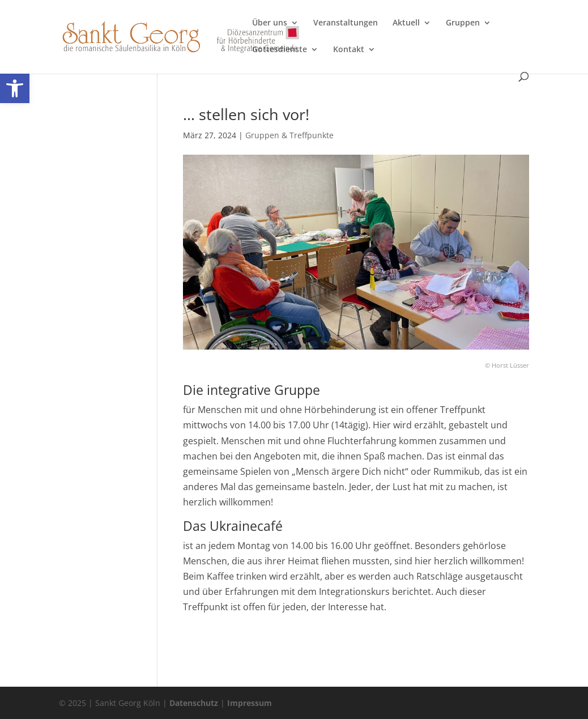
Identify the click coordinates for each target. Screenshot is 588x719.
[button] (15, 88)
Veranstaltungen (346, 23)
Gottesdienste (280, 50)
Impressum (250, 703)
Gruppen (463, 23)
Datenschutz (194, 703)
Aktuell (406, 23)
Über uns (270, 23)
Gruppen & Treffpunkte (289, 135)
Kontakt (349, 50)
